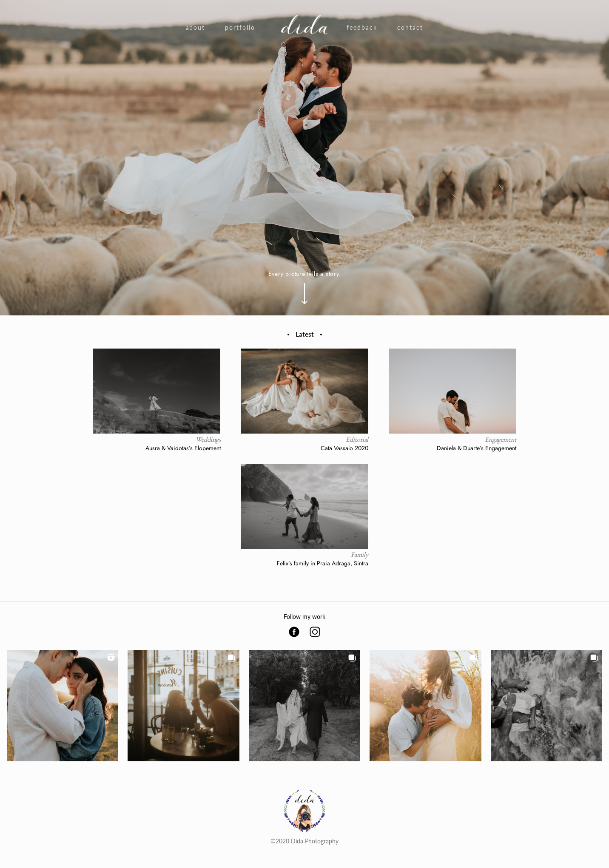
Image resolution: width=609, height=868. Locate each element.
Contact (410, 27)
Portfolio (240, 27)
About (196, 27)
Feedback (362, 27)
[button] (63, 706)
